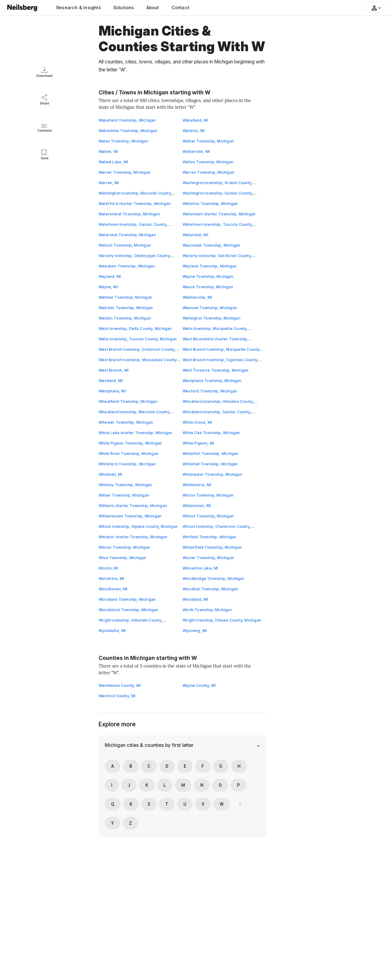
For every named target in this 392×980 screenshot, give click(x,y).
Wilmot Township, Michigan (208, 516)
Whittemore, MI (197, 485)
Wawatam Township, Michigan (127, 266)
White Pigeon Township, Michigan (130, 443)
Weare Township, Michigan (208, 287)
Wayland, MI (110, 276)
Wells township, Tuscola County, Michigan (138, 339)
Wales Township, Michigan (124, 141)
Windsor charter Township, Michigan (133, 537)
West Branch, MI (114, 370)
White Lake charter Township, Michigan (136, 433)
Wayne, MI (108, 287)
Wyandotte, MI (112, 631)
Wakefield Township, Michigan (127, 120)
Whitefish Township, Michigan (211, 454)
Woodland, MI (195, 599)
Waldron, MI (194, 131)
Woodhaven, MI (113, 589)
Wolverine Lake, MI (201, 568)
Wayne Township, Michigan (208, 276)
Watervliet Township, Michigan (127, 235)
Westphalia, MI (112, 391)
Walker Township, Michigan (208, 141)
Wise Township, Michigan (123, 558)
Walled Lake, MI (113, 162)
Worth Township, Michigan (207, 610)
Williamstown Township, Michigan (130, 516)
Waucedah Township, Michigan (211, 245)
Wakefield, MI (196, 120)
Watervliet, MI (196, 235)
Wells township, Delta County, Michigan (135, 329)
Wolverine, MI (112, 579)
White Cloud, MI (197, 422)
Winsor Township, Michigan (124, 547)
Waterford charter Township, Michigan (135, 204)
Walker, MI (108, 151)
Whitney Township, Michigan (125, 485)
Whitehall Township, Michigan (210, 464)
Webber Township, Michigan (125, 297)
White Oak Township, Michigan (211, 433)
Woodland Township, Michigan (127, 599)
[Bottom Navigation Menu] (255, 745)
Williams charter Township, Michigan (133, 506)
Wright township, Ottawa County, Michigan (222, 620)
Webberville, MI (197, 297)
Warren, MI (109, 183)
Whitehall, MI (111, 474)
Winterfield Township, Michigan (212, 547)
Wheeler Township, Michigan (126, 422)
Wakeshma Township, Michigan (128, 131)
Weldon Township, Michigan (125, 318)
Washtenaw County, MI (120, 685)
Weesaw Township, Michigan (210, 308)
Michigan (115, 745)
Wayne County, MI (199, 685)
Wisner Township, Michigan (208, 558)
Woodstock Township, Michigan (129, 610)
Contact (180, 8)
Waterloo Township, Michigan (210, 204)
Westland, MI (111, 381)
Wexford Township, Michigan (210, 391)
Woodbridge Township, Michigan (214, 579)
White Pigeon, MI (198, 443)
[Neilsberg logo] (23, 7)
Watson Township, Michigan (125, 245)
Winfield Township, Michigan (209, 537)
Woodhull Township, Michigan (210, 589)
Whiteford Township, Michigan (127, 464)
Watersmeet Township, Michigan (129, 214)
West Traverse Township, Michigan (216, 370)
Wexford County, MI (117, 696)
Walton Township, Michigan (208, 162)
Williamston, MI (197, 506)
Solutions (124, 8)
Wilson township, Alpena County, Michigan (138, 526)
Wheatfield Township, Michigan (128, 401)
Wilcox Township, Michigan (208, 495)
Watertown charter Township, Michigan (219, 214)
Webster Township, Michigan (126, 308)
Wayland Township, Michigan (210, 266)
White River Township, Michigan (129, 454)
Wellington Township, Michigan (212, 318)
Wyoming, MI (195, 631)
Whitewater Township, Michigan (213, 474)
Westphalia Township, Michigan (212, 381)
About (153, 8)
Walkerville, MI (196, 151)
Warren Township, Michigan (209, 172)
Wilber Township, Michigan (124, 495)
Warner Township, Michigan (125, 172)
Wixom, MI (109, 568)
